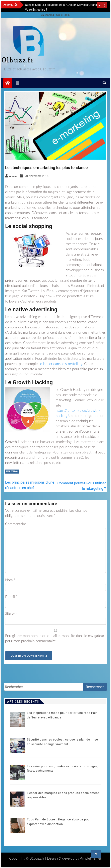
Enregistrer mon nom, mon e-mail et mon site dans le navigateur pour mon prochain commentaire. (55, 638)
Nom (10, 580)
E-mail (11, 597)
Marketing (12, 471)
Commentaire (17, 524)
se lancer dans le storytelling (61, 364)
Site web (12, 613)
